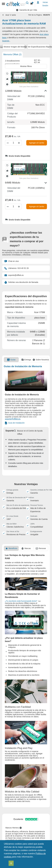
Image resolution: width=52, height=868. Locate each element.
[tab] (14, 47)
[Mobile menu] (3, 4)
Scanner (6, 41)
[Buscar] (27, 3)
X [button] (11, 863)
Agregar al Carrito (37, 143)
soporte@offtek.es (14, 275)
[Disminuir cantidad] (7, 143)
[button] (34, 857)
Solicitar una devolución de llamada (21, 282)
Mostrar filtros (26, 66)
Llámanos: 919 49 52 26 (16, 268)
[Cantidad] (13, 143)
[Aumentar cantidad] (19, 143)
